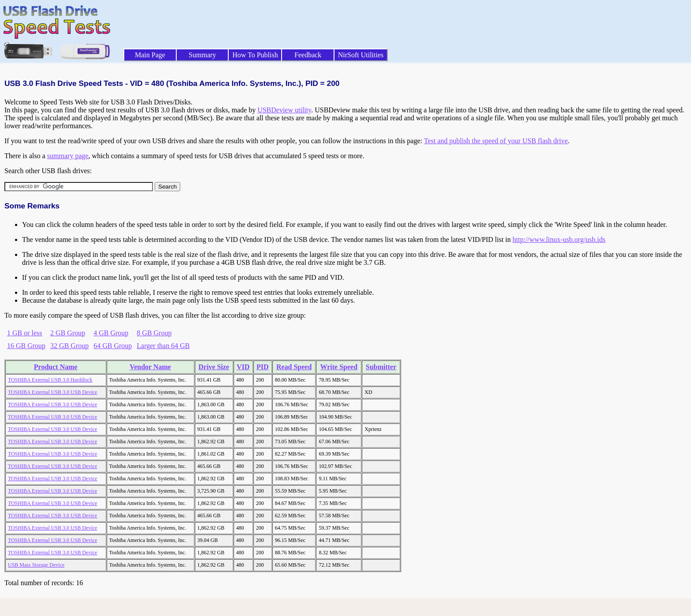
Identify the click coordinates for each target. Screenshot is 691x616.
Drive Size (214, 367)
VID (243, 367)
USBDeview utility (284, 110)
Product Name (56, 367)
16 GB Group (26, 346)
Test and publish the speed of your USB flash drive (496, 141)
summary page (68, 156)
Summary (202, 55)
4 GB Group (111, 333)
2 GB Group (68, 333)
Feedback (308, 55)
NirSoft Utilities (361, 55)
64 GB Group (113, 346)
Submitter (381, 367)
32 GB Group (69, 346)
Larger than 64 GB (163, 346)
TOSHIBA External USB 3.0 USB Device (52, 392)
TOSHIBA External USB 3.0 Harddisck (50, 380)
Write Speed (339, 367)
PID (263, 367)
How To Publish (255, 55)
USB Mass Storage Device (36, 565)
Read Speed (294, 367)
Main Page (150, 55)
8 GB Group (154, 333)
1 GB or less (25, 333)
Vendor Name (150, 367)
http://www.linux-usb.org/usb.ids (559, 239)
